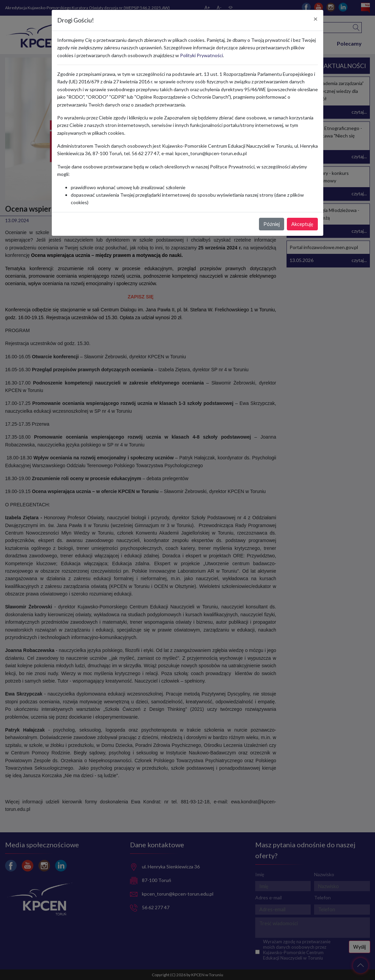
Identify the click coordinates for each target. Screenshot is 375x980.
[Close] (316, 19)
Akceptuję (302, 224)
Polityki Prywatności (201, 55)
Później (272, 224)
